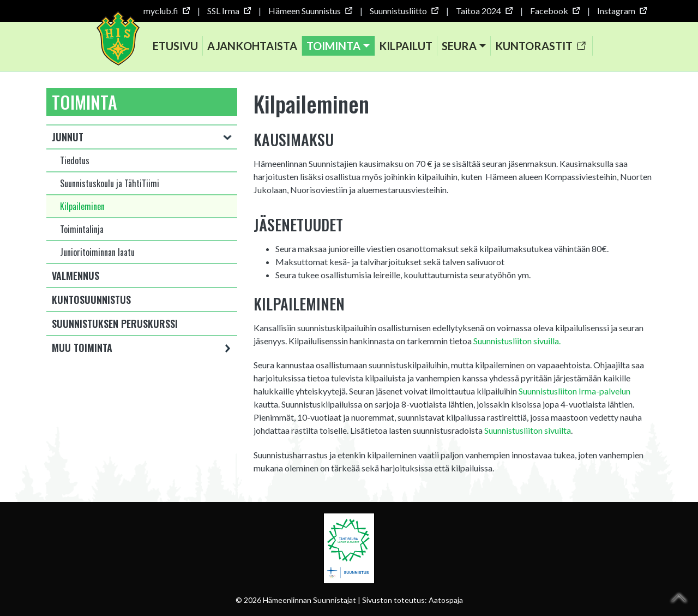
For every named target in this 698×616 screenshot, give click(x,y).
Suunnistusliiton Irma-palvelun (574, 391)
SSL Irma (229, 11)
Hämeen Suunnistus (310, 11)
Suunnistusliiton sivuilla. (517, 341)
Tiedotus (75, 160)
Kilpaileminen (82, 206)
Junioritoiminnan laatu (97, 252)
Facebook (555, 11)
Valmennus (76, 276)
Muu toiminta (82, 348)
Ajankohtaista (252, 46)
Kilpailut (406, 46)
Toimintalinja (82, 229)
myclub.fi (166, 11)
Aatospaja (446, 600)
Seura (459, 46)
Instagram (622, 11)
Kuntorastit (540, 46)
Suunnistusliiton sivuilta (528, 430)
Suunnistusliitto (404, 11)
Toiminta (333, 46)
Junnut (68, 137)
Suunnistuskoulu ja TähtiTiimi (110, 183)
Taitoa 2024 (484, 11)
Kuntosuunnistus (91, 300)
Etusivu (175, 46)
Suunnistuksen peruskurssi (115, 324)
